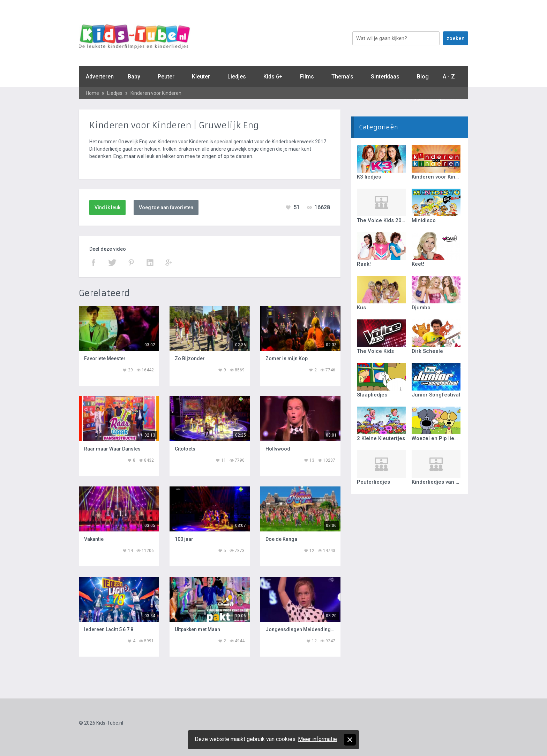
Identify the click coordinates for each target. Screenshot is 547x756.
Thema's (342, 77)
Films (307, 77)
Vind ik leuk (107, 207)
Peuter (166, 77)
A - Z (449, 77)
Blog (423, 77)
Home (92, 93)
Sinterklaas (385, 77)
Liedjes (237, 77)
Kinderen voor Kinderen (156, 93)
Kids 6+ (273, 77)
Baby (134, 77)
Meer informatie (317, 739)
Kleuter (201, 77)
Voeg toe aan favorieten (166, 207)
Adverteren (100, 77)
